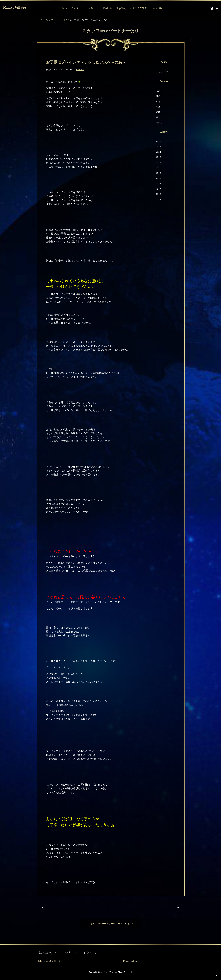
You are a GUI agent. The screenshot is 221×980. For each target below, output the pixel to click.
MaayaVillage (17, 8)
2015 (158, 200)
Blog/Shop (122, 8)
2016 (158, 194)
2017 (158, 189)
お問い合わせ (90, 953)
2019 (158, 178)
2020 (158, 173)
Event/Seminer (93, 8)
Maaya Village (131, 961)
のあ (158, 107)
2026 (158, 141)
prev (42, 907)
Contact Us (157, 8)
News (66, 8)
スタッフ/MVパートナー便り (58, 20)
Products (108, 8)
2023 (158, 157)
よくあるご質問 (139, 8)
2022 (158, 162)
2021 (158, 168)
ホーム (40, 20)
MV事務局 (80, 70)
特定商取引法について (49, 953)
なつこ (159, 123)
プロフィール (163, 72)
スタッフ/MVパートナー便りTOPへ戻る (110, 924)
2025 (158, 147)
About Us (77, 8)
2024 (158, 152)
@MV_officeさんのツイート (52, 961)
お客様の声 (72, 953)
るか (158, 91)
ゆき (158, 101)
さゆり (159, 112)
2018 (158, 184)
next (179, 907)
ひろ (158, 96)
